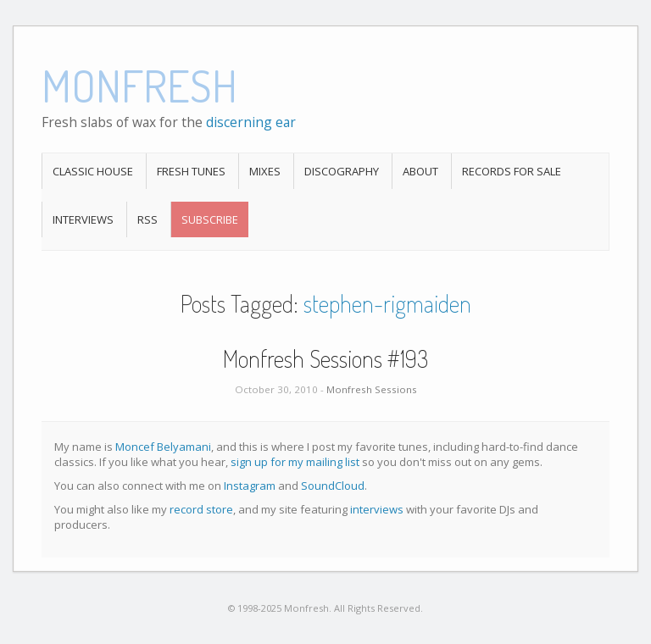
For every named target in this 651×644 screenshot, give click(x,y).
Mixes (265, 171)
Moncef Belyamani (163, 447)
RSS (147, 219)
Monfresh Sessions (372, 389)
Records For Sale (512, 171)
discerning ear (251, 122)
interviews (377, 509)
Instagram (250, 486)
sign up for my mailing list (295, 462)
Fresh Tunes (191, 171)
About (420, 171)
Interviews (83, 219)
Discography (342, 171)
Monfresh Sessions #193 (325, 358)
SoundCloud (333, 486)
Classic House (93, 171)
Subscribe (210, 219)
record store (201, 509)
